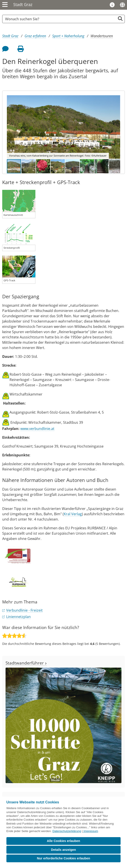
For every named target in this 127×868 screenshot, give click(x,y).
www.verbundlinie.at (37, 429)
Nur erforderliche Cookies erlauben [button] (64, 858)
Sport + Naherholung (68, 36)
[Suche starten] (120, 19)
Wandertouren (102, 36)
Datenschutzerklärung (67, 831)
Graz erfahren (35, 36)
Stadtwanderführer (26, 663)
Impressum (91, 831)
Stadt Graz (23, 4)
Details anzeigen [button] (64, 850)
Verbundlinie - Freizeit (24, 610)
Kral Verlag (73, 514)
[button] (116, 127)
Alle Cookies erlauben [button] (63, 841)
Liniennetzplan (18, 617)
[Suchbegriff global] (60, 19)
